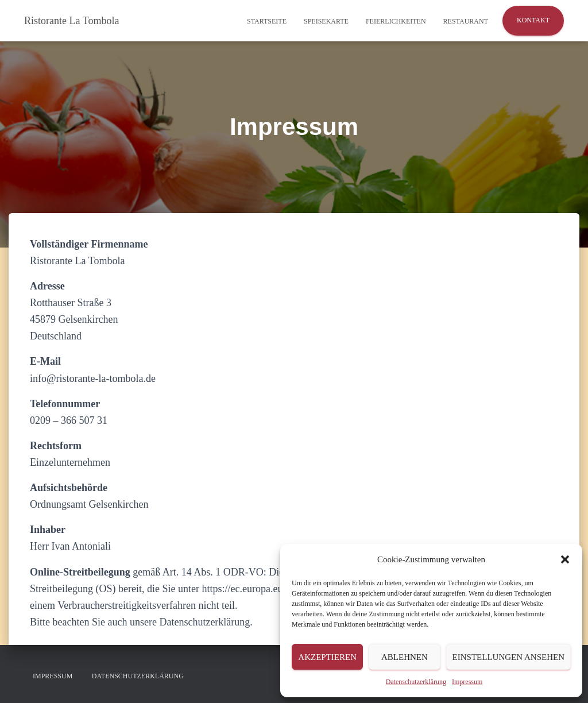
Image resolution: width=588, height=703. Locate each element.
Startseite (267, 21)
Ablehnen (405, 657)
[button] (565, 559)
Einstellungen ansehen (508, 657)
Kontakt (533, 20)
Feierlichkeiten (396, 21)
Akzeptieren (327, 657)
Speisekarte (326, 21)
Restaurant (466, 21)
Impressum (467, 682)
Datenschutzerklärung (416, 682)
